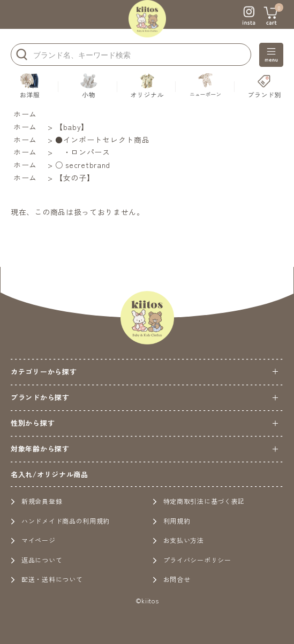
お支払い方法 (178, 540)
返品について (36, 560)
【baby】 (72, 127)
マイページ (33, 540)
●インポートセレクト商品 (102, 140)
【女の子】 (75, 178)
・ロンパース (83, 152)
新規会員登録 (36, 501)
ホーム (25, 114)
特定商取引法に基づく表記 (199, 501)
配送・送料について (47, 579)
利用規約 (172, 521)
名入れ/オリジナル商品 (50, 474)
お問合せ (172, 579)
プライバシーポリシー (192, 560)
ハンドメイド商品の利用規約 (60, 521)
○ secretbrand (83, 165)
